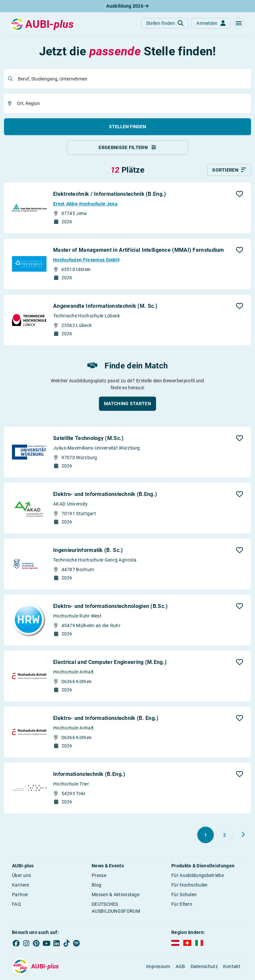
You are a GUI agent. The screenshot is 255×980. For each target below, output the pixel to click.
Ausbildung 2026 (127, 6)
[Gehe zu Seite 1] (206, 835)
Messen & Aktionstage (116, 895)
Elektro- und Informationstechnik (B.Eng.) (105, 494)
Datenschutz (204, 966)
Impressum (158, 966)
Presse (99, 875)
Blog (96, 885)
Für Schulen (184, 895)
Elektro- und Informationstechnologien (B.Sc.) (111, 606)
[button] (239, 23)
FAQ (16, 904)
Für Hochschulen (190, 885)
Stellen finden (127, 127)
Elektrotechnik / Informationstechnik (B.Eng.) (110, 194)
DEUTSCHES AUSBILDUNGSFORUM (116, 908)
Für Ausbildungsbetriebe (198, 875)
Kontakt (232, 966)
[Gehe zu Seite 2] (224, 835)
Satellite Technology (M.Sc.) (88, 438)
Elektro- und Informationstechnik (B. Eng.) (106, 718)
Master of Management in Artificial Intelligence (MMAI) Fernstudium (139, 250)
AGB (180, 966)
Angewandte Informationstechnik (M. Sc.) (105, 306)
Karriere (20, 885)
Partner (20, 895)
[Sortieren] (229, 170)
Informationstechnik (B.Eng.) (89, 774)
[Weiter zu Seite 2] (243, 835)
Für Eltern (182, 904)
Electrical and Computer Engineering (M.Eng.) (110, 662)
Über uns (21, 875)
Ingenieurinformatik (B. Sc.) (88, 550)
